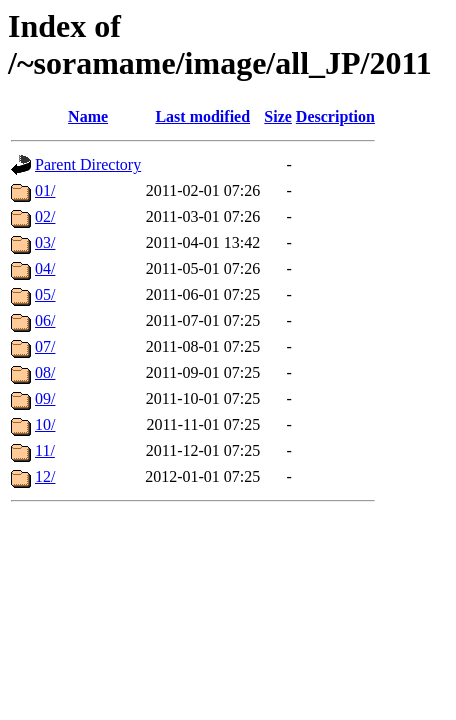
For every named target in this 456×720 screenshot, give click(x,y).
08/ (45, 372)
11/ (45, 450)
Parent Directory (88, 164)
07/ (45, 346)
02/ (45, 216)
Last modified (202, 116)
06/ (45, 320)
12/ (45, 476)
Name (88, 116)
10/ (45, 424)
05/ (45, 294)
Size (278, 116)
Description (335, 116)
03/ (45, 242)
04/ (45, 268)
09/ (45, 398)
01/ (45, 190)
